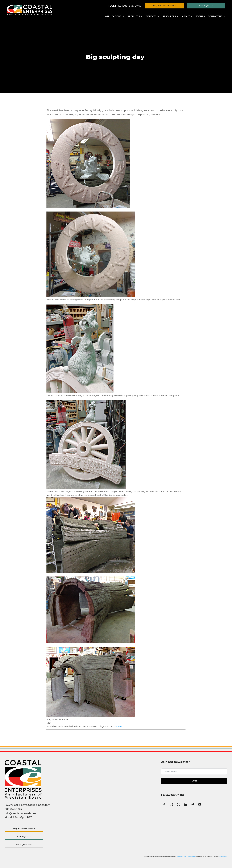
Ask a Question (24, 845)
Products (134, 16)
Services (151, 16)
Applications (113, 16)
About (186, 16)
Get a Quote (206, 6)
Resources (169, 16)
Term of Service (182, 857)
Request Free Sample (165, 6)
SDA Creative (223, 857)
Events (200, 16)
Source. (118, 726)
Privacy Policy (192, 857)
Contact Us (215, 16)
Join (194, 781)
